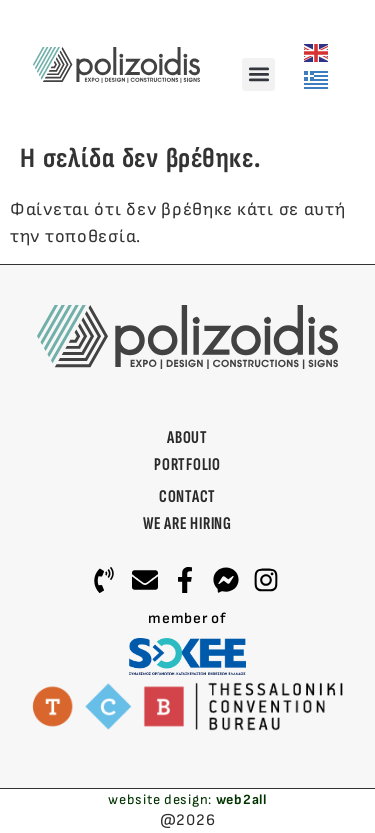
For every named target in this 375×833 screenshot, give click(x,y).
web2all (241, 799)
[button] (258, 74)
